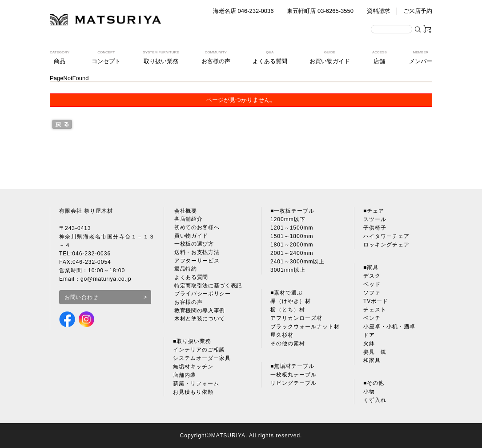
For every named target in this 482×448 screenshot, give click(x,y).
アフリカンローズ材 (296, 318)
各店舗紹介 (187, 219)
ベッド (372, 284)
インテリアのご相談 (199, 352)
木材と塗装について (199, 321)
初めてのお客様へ (196, 228)
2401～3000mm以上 (297, 262)
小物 (369, 391)
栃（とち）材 (288, 310)
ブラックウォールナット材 (305, 327)
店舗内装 (185, 377)
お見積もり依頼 (193, 394)
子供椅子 (375, 228)
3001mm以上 (288, 270)
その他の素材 (288, 343)
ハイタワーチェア (386, 236)
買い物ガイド (190, 236)
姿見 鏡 (375, 352)
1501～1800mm (292, 236)
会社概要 (185, 211)
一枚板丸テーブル (293, 375)
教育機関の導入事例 (199, 312)
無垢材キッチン (193, 369)
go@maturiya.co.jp (106, 279)
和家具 (372, 360)
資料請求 (378, 11)
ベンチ (372, 318)
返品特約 (185, 270)
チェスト (375, 310)
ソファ (372, 293)
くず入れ (375, 400)
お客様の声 (187, 304)
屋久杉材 (282, 335)
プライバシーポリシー (202, 295)
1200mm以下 (288, 219)
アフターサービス (196, 262)
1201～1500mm (292, 228)
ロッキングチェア (386, 245)
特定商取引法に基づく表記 (208, 287)
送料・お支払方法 (196, 253)
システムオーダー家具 (202, 360)
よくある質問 (190, 278)
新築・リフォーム (196, 386)
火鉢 (369, 343)
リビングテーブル (293, 383)
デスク (372, 276)
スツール (375, 219)
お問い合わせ (82, 297)
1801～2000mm (292, 245)
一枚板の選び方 (193, 245)
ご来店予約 (418, 11)
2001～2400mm (292, 253)
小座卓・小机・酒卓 (389, 327)
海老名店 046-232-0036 (243, 11)
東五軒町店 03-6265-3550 (320, 11)
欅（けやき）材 (291, 301)
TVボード (376, 301)
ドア (369, 335)
